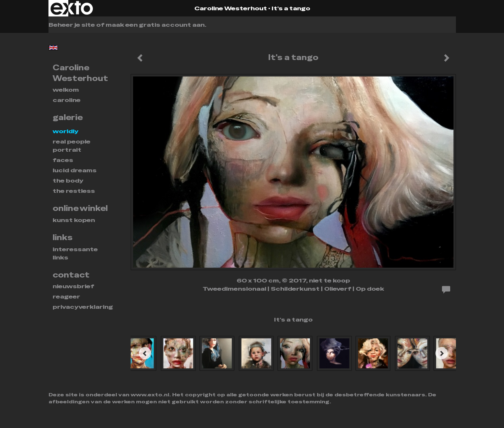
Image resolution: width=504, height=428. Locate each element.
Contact (71, 275)
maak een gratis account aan (155, 25)
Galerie (68, 117)
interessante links (75, 253)
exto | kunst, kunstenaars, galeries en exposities (72, 8)
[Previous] (145, 353)
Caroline (67, 100)
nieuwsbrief (73, 286)
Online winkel (80, 208)
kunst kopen (74, 220)
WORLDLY (66, 131)
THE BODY (68, 180)
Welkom (66, 90)
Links (63, 237)
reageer (66, 296)
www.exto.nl (150, 395)
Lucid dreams (75, 170)
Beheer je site (72, 25)
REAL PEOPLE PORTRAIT (71, 146)
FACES (63, 160)
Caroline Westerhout (231, 8)
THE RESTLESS (74, 191)
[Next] (442, 353)
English (53, 48)
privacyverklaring (83, 307)
